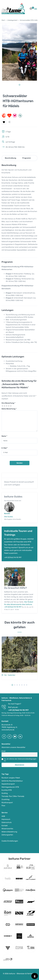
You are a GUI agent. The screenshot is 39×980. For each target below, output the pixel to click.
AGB (3, 816)
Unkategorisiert (12, 20)
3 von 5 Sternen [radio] (7, 406)
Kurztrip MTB (7, 790)
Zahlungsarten (7, 835)
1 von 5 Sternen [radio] (2, 406)
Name (4, 436)
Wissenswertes (7, 829)
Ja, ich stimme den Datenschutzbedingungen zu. (20, 760)
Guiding (5, 793)
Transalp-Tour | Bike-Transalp (13, 796)
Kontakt (5, 826)
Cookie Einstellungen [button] (10, 841)
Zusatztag (6, 799)
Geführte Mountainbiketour (12, 781)
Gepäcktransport (8, 784)
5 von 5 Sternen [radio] (11, 406)
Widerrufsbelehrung (9, 832)
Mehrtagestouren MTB (10, 787)
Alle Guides (9, 517)
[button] (31, 9)
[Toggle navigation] (36, 9)
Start (3, 20)
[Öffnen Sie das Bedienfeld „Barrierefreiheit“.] (35, 976)
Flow (3, 806)
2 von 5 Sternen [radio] (4, 406)
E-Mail (5, 448)
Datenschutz (7, 822)
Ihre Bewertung (8, 403)
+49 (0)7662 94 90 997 (13, 557)
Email (3, 751)
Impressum (6, 819)
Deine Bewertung (9, 409)
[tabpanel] (19, 52)
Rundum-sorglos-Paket (11, 778)
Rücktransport (7, 803)
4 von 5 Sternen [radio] (9, 406)
